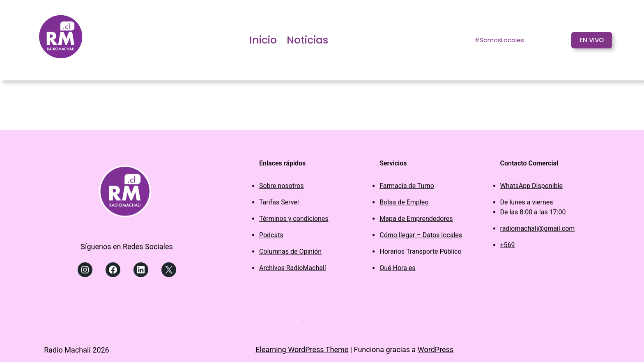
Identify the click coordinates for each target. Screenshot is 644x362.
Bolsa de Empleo (404, 204)
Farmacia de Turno (407, 188)
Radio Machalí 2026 (77, 350)
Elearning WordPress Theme (302, 349)
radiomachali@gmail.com (538, 230)
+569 (508, 247)
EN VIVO (592, 40)
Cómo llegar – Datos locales (421, 237)
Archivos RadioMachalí (293, 270)
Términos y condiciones (294, 221)
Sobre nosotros (282, 188)
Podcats (271, 237)
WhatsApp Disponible (531, 188)
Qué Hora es (397, 270)
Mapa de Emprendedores (416, 221)
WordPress (436, 349)
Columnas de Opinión (290, 253)
